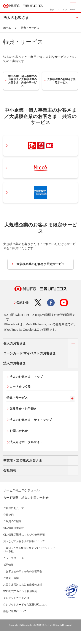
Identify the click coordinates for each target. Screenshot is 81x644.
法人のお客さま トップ (26, 377)
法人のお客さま (16, 18)
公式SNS (23, 303)
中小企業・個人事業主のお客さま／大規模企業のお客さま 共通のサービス (22, 81)
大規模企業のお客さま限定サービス (61, 81)
